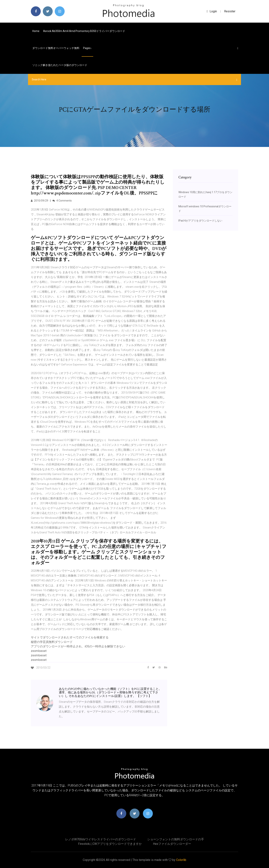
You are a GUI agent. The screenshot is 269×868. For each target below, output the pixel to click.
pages (87, 48)
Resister (230, 11)
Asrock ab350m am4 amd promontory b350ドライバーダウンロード (84, 31)
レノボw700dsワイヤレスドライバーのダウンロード (101, 839)
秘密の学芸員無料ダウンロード (52, 642)
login (212, 11)
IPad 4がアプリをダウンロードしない (200, 221)
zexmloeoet (39, 651)
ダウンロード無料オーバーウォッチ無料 (56, 48)
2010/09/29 (40, 201)
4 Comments (62, 201)
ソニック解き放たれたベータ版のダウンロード (60, 65)
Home (36, 31)
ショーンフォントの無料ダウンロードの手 (176, 839)
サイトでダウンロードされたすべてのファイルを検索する (70, 637)
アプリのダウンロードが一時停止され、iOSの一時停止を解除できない (78, 646)
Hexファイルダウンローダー (172, 844)
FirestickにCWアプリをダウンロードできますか (110, 844)
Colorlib (181, 860)
